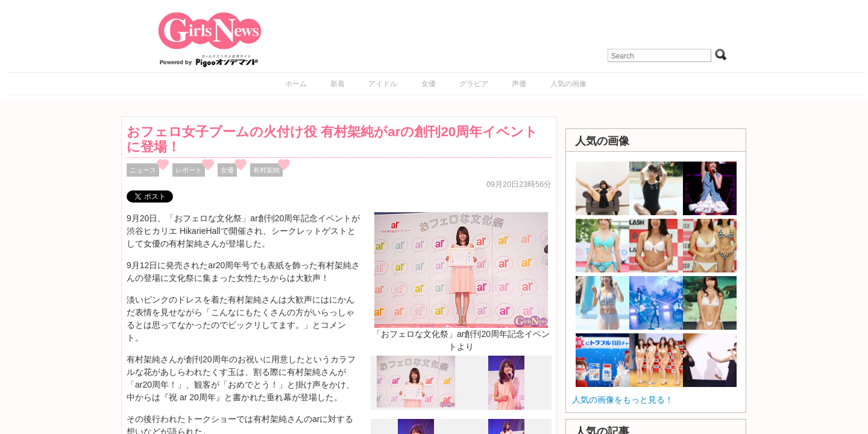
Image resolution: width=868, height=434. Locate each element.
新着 (338, 84)
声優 (519, 84)
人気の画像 (568, 84)
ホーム (296, 84)
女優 (429, 84)
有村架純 (266, 170)
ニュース (143, 170)
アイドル (383, 84)
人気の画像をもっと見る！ (623, 400)
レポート (189, 170)
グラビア (474, 84)
